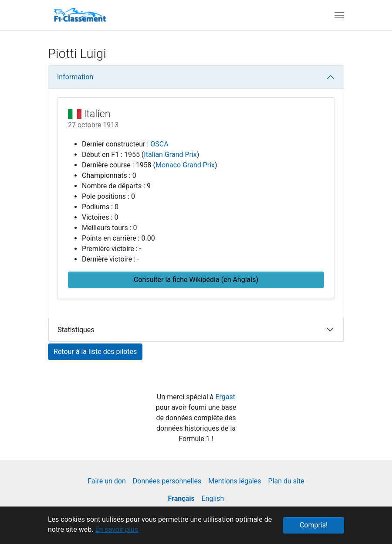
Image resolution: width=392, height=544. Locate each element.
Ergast (225, 397)
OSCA (159, 144)
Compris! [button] (314, 525)
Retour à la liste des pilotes (95, 352)
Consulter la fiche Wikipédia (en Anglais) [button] (196, 280)
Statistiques (76, 330)
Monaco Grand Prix (185, 165)
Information (75, 77)
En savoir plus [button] (117, 529)
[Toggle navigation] (339, 15)
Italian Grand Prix (170, 155)
